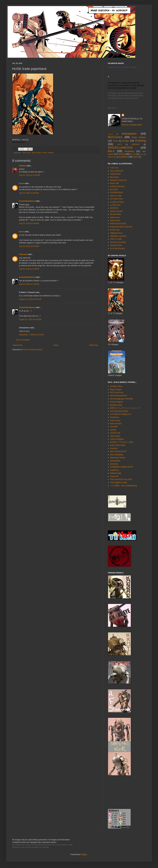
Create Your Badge (130, 67)
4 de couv (114, 168)
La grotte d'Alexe (117, 202)
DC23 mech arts (117, 393)
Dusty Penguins (117, 402)
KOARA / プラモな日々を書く (122, 442)
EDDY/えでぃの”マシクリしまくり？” (125, 408)
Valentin (22, 166)
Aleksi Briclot (115, 174)
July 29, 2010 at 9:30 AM (29, 246)
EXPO (120, 144)
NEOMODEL (115, 461)
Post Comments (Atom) (33, 350)
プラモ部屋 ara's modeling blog (124, 486)
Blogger (84, 854)
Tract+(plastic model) (119, 482)
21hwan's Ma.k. (116, 386)
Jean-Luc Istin (116, 196)
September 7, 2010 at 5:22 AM (31, 335)
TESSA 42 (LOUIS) (118, 242)
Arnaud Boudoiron (27, 201)
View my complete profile (132, 125)
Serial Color (115, 230)
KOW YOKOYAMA (118, 445)
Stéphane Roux (116, 233)
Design (126, 141)
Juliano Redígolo (117, 439)
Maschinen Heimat (118, 458)
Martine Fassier (116, 211)
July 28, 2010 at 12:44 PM (29, 175)
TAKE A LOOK (116, 239)
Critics (115, 141)
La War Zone (115, 205)
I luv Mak (114, 427)
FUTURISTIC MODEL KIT (121, 414)
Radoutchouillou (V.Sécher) (121, 227)
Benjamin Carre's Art (118, 180)
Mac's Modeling (116, 455)
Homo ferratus (116, 424)
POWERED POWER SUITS (121, 467)
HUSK (45, 153)
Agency (110, 134)
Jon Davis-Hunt (116, 199)
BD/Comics (27, 153)
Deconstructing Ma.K (119, 396)
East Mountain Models (119, 411)
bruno (22, 183)
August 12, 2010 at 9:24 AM (30, 319)
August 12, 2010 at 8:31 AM (30, 299)
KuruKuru (114, 448)
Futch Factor (115, 421)
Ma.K (111, 151)
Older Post (94, 345)
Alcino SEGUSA (117, 171)
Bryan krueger (116, 389)
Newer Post (18, 345)
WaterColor (112, 157)
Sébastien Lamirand (118, 236)
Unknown (23, 254)
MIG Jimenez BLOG (118, 451)
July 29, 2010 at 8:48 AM (29, 223)
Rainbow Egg (116, 473)
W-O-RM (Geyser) (118, 249)
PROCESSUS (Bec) (118, 224)
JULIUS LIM (115, 433)
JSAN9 (113, 430)
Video (142, 154)
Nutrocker (114, 464)
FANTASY (136, 144)
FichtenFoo (115, 417)
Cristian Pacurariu (117, 186)
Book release (37, 153)
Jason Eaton (115, 436)
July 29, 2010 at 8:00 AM (29, 193)
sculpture (123, 157)
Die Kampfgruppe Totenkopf (121, 399)
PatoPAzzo (115, 470)
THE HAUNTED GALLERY (121, 479)
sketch (136, 157)
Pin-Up (133, 154)
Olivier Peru (115, 217)
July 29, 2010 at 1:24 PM (29, 284)
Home (56, 345)
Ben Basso (115, 177)
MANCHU (114, 208)
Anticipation (129, 134)
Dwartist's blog (116, 405)
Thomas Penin (116, 245)
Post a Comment (23, 340)
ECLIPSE (114, 189)
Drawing (141, 141)
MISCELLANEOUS (120, 148)
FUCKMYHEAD (117, 193)
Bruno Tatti (114, 183)
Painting (51, 153)
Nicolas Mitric (116, 214)
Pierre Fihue (115, 221)
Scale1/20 (114, 476)
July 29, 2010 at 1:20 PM (29, 269)
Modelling (129, 151)
